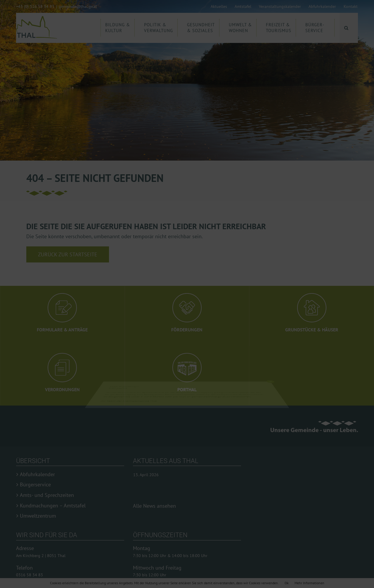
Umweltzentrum (38, 516)
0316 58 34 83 (30, 575)
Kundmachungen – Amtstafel (53, 506)
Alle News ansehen (154, 506)
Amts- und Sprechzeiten (47, 495)
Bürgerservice (35, 485)
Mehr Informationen (309, 583)
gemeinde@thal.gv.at (78, 6)
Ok (287, 583)
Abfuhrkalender (37, 474)
